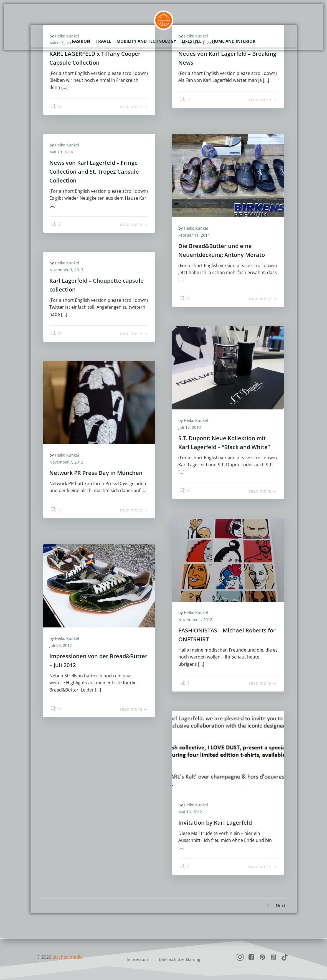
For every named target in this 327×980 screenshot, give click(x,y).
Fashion (81, 40)
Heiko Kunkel (69, 146)
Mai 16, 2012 (192, 813)
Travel (103, 40)
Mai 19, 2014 (63, 153)
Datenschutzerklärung (180, 959)
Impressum (137, 959)
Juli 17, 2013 (192, 428)
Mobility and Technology (146, 40)
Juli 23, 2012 (63, 646)
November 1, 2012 (197, 621)
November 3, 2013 (68, 271)
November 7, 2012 (68, 463)
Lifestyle (194, 40)
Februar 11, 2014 (196, 236)
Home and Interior (234, 40)
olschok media (68, 957)
